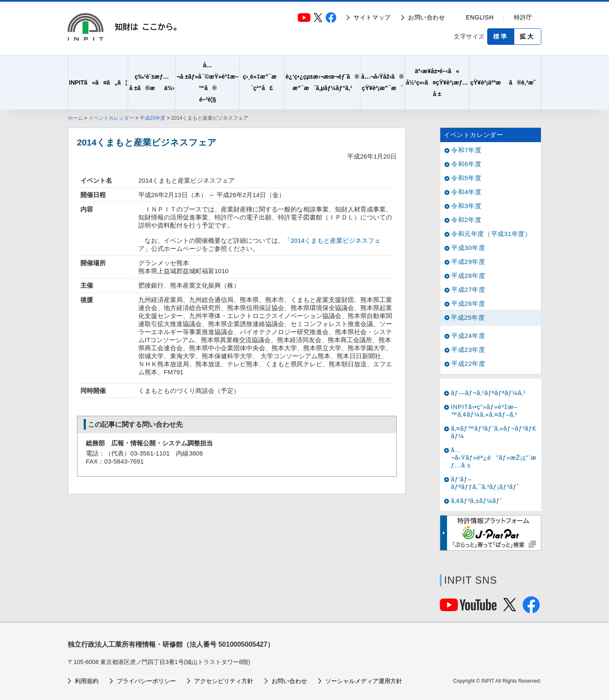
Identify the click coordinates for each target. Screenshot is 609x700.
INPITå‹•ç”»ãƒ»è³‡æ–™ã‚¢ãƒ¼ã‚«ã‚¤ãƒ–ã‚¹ (484, 410)
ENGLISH (480, 17)
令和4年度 (466, 192)
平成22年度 (468, 364)
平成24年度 (468, 336)
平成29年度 (468, 262)
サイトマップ (372, 17)
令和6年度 (466, 164)
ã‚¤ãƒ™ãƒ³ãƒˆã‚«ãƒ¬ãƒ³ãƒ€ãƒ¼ (494, 432)
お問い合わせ (427, 17)
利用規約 (87, 681)
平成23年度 (468, 350)
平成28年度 (468, 276)
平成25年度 (152, 118)
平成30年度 (468, 248)
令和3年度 (466, 206)
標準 (501, 36)
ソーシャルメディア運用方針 (364, 681)
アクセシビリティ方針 (224, 681)
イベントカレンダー (111, 118)
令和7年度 (466, 150)
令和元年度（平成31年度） (491, 234)
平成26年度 (468, 303)
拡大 (527, 36)
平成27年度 (468, 290)
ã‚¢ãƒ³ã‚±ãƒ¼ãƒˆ (476, 501)
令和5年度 (466, 178)
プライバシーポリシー (146, 681)
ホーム (75, 118)
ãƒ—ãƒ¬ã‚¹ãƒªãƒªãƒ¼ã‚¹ (488, 393)
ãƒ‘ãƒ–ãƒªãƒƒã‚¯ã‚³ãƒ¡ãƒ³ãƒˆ (485, 483)
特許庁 (523, 17)
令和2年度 (466, 220)
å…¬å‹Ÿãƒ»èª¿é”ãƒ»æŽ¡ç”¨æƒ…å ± (494, 457)
